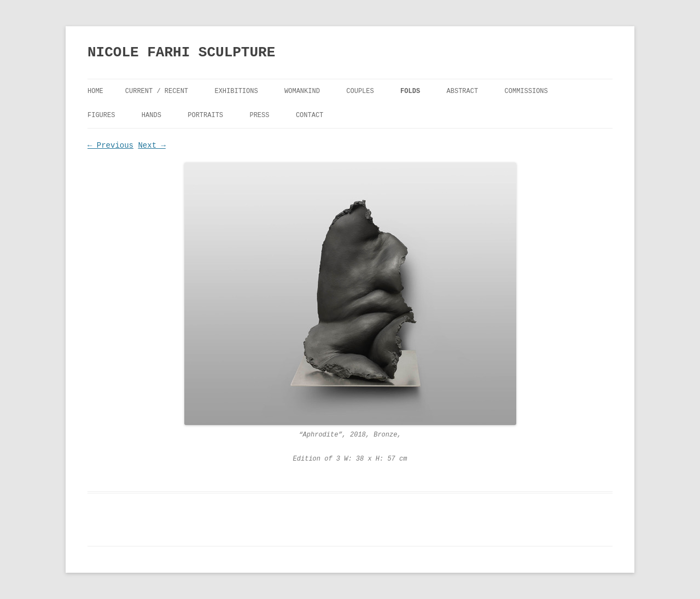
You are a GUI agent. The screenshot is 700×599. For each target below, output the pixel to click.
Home (95, 91)
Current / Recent (157, 91)
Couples (360, 91)
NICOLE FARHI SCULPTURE (181, 53)
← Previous (110, 146)
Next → (151, 146)
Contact (310, 115)
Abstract (463, 91)
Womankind (302, 91)
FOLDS (410, 91)
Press (259, 115)
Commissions (526, 91)
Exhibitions (236, 91)
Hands (151, 115)
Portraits (205, 115)
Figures (101, 115)
